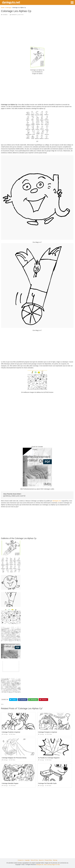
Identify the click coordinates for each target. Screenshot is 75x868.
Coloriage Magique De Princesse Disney (14, 758)
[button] (72, 2)
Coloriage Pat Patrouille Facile (47, 783)
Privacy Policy (48, 860)
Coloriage (5, 15)
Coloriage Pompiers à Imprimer (48, 732)
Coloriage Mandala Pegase (10, 783)
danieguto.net (11, 2)
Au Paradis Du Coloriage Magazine (49, 758)
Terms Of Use (34, 860)
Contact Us (21, 860)
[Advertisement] (37, 31)
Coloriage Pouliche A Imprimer (11, 732)
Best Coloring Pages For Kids (52, 865)
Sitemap (55, 860)
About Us (41, 860)
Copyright (27, 860)
